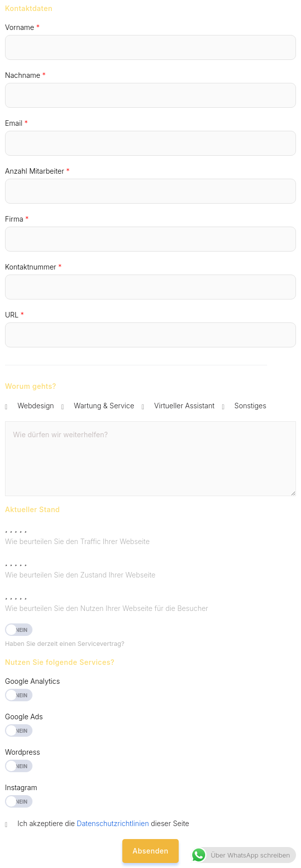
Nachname (25, 75)
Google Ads (24, 717)
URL (14, 315)
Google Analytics (32, 681)
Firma (17, 219)
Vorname (22, 27)
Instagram (21, 787)
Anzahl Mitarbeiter (37, 171)
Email (16, 123)
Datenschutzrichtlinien (113, 823)
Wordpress (22, 752)
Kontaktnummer (33, 267)
